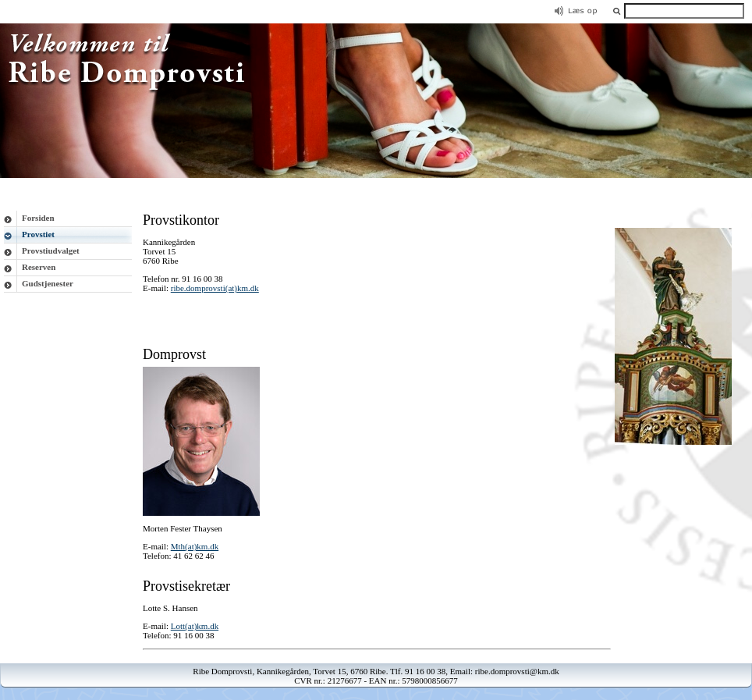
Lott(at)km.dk (195, 626)
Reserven (39, 267)
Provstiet (38, 234)
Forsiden (38, 218)
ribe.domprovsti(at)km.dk (215, 288)
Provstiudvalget (51, 251)
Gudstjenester (48, 283)
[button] (617, 11)
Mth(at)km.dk (195, 546)
